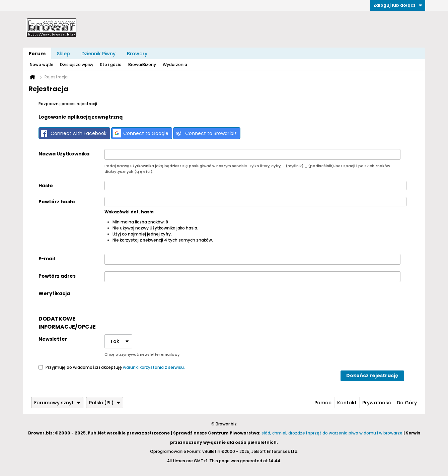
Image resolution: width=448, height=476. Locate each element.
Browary (137, 54)
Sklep (63, 54)
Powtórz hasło (57, 202)
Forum (37, 54)
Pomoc (323, 403)
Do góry (407, 403)
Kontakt (347, 403)
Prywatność (377, 403)
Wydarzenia (175, 64)
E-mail (47, 259)
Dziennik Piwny (98, 54)
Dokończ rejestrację (372, 376)
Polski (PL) (105, 403)
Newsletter (53, 339)
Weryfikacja (54, 293)
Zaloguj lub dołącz (398, 5)
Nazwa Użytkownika (64, 154)
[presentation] (155, 302)
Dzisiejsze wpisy (77, 64)
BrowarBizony (142, 64)
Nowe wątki (42, 64)
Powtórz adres (57, 276)
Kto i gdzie (111, 64)
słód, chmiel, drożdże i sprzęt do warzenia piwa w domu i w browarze (332, 433)
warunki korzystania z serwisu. (154, 367)
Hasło (46, 186)
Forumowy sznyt (57, 403)
